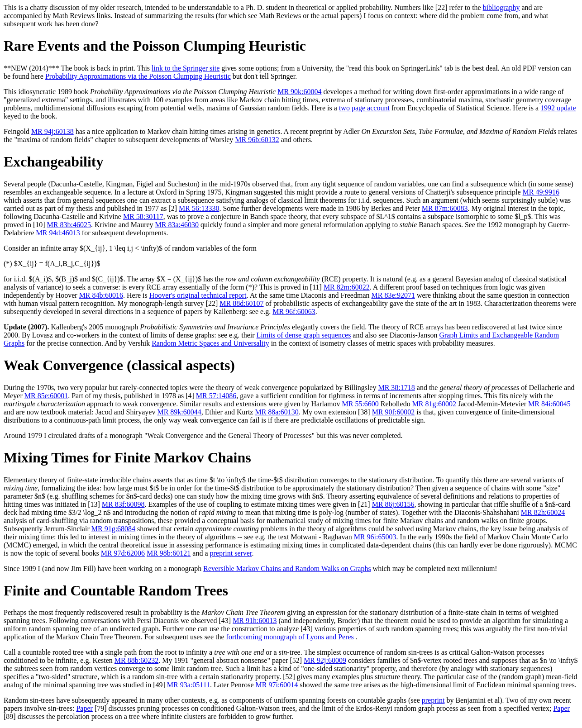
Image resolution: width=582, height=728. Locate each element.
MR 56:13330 (199, 208)
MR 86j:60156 (393, 504)
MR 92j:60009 (325, 660)
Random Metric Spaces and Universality (210, 343)
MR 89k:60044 (179, 412)
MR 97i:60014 (277, 685)
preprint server (231, 553)
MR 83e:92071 (393, 295)
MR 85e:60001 (46, 396)
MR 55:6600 (360, 404)
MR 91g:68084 (113, 529)
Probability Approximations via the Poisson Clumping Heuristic (138, 76)
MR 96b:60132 (257, 140)
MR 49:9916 (541, 192)
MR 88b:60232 (136, 660)
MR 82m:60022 (347, 287)
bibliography (501, 7)
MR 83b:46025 (69, 225)
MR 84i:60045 (549, 404)
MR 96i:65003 (375, 537)
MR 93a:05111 (188, 685)
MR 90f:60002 (394, 412)
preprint (433, 700)
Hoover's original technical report (198, 295)
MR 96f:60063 (294, 312)
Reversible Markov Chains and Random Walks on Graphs (287, 569)
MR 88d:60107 (241, 303)
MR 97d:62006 (123, 553)
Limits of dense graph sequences (304, 335)
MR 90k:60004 (299, 92)
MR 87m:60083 (445, 208)
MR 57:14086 (216, 396)
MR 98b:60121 (169, 553)
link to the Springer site (186, 68)
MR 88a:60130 (277, 412)
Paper (84, 708)
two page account (364, 108)
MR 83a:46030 (177, 225)
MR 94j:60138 (52, 131)
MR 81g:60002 (434, 404)
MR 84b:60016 (101, 295)
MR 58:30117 (143, 216)
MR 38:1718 (396, 388)
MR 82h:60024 (543, 512)
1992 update (558, 108)
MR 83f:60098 (123, 504)
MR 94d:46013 (58, 233)
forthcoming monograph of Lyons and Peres (291, 637)
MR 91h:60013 (255, 621)
